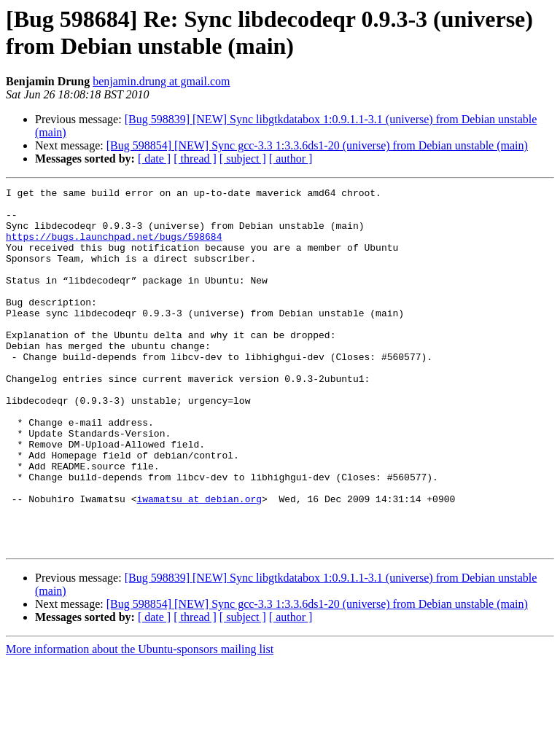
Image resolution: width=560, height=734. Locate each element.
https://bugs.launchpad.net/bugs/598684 (114, 247)
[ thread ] (195, 159)
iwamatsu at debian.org (199, 562)
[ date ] (154, 159)
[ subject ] (243, 159)
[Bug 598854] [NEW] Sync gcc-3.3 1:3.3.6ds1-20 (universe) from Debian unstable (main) (317, 145)
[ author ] (291, 159)
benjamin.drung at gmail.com (161, 81)
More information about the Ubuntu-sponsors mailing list (140, 721)
